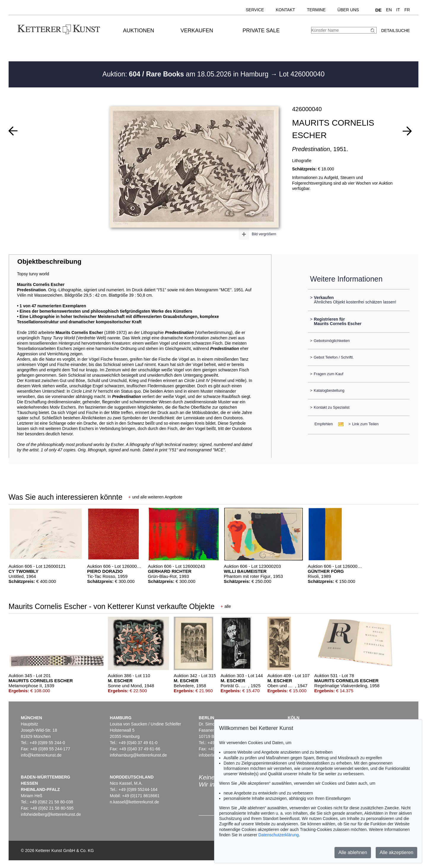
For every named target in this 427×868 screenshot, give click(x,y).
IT (398, 10)
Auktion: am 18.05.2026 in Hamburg (186, 74)
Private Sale (261, 31)
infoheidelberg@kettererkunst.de (51, 814)
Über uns (348, 10)
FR (407, 10)
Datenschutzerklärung (278, 835)
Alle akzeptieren (396, 852)
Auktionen (139, 31)
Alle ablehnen (353, 852)
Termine (316, 10)
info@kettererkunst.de (41, 755)
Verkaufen (197, 31)
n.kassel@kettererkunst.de (134, 802)
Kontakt (285, 10)
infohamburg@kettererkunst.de (138, 755)
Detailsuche (395, 31)
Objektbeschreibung (49, 262)
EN (389, 10)
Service (255, 10)
